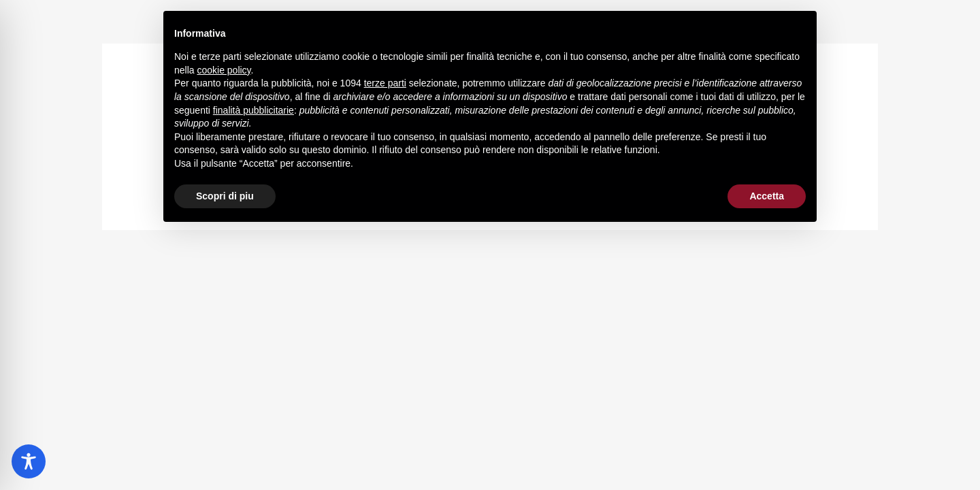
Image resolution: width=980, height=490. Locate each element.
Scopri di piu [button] (225, 196)
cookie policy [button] (224, 70)
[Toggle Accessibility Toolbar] (29, 461)
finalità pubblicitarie (254, 110)
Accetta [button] (767, 196)
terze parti (385, 83)
